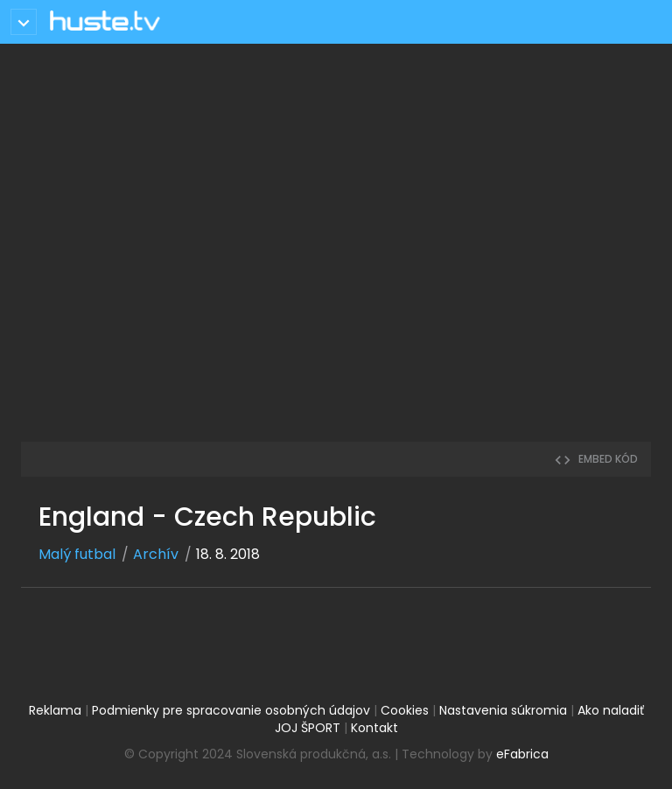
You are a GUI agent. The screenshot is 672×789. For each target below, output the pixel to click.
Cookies (405, 710)
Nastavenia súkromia (503, 710)
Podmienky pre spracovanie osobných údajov (231, 710)
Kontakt (374, 728)
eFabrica (522, 754)
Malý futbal (77, 554)
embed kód (596, 459)
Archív (156, 554)
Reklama (55, 710)
